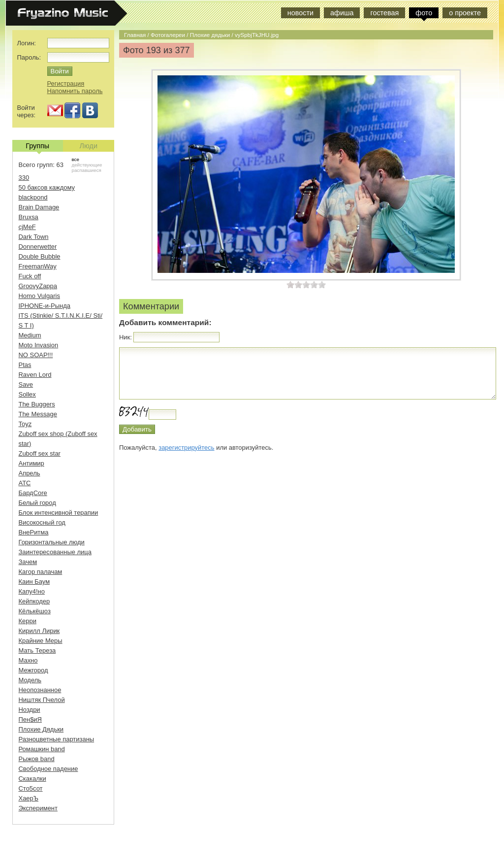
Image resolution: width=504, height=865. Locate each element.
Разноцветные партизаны (57, 739)
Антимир (31, 463)
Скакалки (32, 779)
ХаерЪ (29, 798)
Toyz (25, 424)
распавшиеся (87, 170)
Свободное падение (48, 769)
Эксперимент (38, 808)
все (76, 159)
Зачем (28, 562)
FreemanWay (38, 266)
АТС (25, 483)
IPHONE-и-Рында (45, 306)
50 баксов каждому (47, 187)
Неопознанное (40, 690)
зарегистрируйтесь (186, 448)
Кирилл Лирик (39, 631)
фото (424, 13)
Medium (30, 335)
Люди (89, 146)
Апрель (30, 473)
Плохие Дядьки (41, 729)
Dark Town (34, 237)
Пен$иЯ (30, 719)
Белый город (37, 503)
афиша (342, 13)
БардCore (33, 493)
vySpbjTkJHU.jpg (257, 35)
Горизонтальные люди (52, 542)
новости (300, 13)
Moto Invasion (39, 345)
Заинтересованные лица (55, 552)
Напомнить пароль (75, 91)
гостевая (384, 13)
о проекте (465, 13)
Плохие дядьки (210, 35)
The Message (38, 414)
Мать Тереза (37, 650)
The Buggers (37, 404)
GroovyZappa (38, 286)
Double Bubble (40, 256)
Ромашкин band (42, 749)
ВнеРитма (34, 532)
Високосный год (42, 522)
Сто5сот (31, 788)
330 (24, 178)
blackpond (33, 197)
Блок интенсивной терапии (59, 513)
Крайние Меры (41, 641)
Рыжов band (37, 759)
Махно (28, 660)
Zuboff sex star (40, 453)
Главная (135, 35)
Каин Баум (34, 582)
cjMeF (27, 227)
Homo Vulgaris (39, 296)
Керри (28, 621)
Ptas (25, 365)
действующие (87, 165)
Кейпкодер (34, 601)
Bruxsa (29, 217)
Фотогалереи (168, 35)
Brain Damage (39, 207)
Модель (30, 680)
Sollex (27, 394)
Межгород (33, 670)
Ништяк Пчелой (42, 700)
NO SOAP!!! (36, 355)
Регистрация (66, 83)
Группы (37, 147)
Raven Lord (35, 375)
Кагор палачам (41, 572)
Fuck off (30, 276)
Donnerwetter (38, 247)
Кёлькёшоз (35, 611)
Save (26, 384)
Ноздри (30, 710)
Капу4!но (32, 591)
